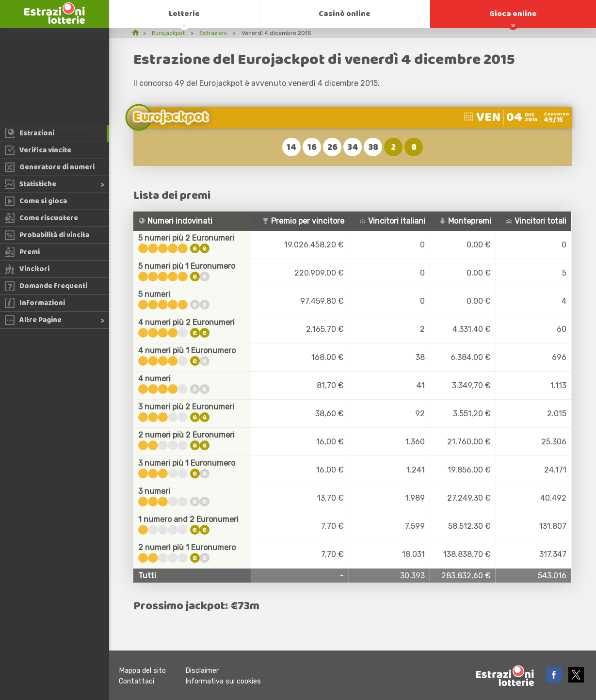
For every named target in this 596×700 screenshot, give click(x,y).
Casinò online (345, 14)
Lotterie (184, 14)
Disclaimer (202, 671)
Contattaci (137, 681)
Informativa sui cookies (223, 681)
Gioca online (513, 14)
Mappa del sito (142, 671)
